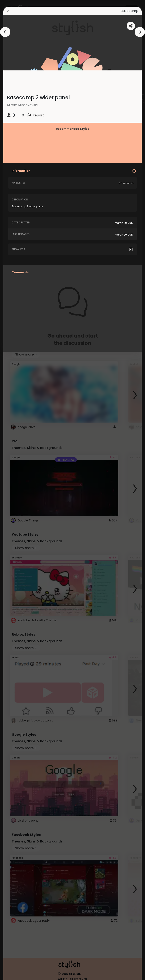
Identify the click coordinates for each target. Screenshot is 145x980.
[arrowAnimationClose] (5, 32)
